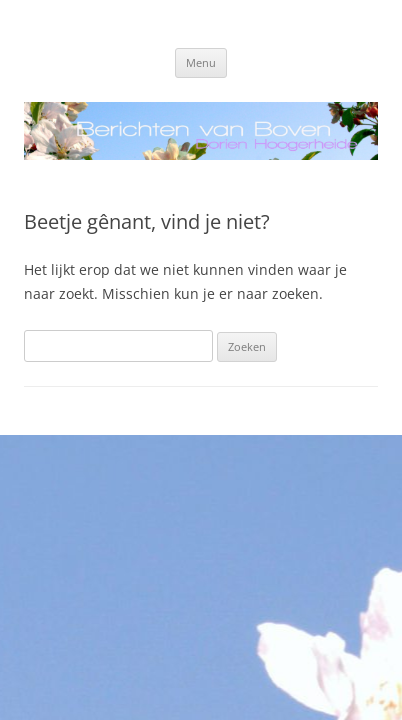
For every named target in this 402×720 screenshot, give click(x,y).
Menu (201, 62)
